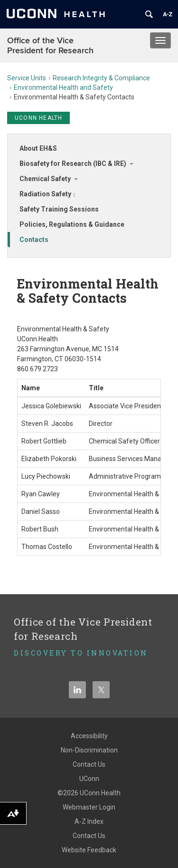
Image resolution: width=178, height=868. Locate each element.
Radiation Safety (47, 194)
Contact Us (89, 764)
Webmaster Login (89, 807)
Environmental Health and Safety (63, 87)
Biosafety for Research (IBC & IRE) (73, 164)
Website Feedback (89, 850)
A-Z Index (89, 821)
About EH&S (38, 148)
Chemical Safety (45, 179)
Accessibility (89, 736)
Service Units (27, 78)
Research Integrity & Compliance (101, 78)
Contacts (34, 240)
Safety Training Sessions (59, 209)
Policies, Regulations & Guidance (72, 224)
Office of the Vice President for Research (50, 46)
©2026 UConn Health (89, 793)
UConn (89, 779)
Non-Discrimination (89, 750)
